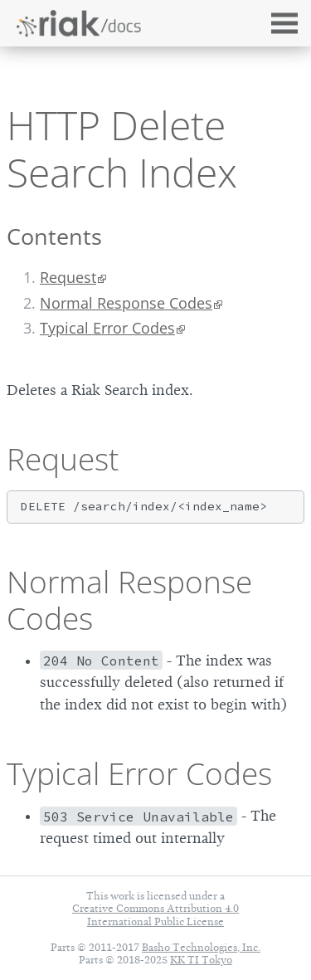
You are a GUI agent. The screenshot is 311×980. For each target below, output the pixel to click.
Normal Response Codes (126, 303)
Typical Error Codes (107, 328)
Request (68, 277)
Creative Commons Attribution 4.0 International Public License (155, 914)
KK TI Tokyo (201, 960)
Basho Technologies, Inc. (201, 947)
